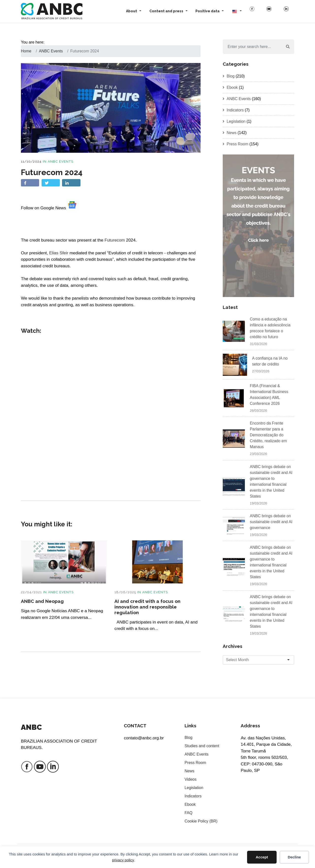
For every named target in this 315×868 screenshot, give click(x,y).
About (132, 11)
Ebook (232, 87)
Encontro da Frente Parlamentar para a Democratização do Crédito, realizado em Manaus (268, 435)
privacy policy (123, 860)
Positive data (207, 11)
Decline (294, 857)
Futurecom (115, 240)
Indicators (235, 110)
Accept (262, 857)
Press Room (237, 144)
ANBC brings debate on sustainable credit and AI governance (271, 522)
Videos (191, 779)
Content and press (166, 11)
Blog (231, 76)
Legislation (236, 121)
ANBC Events (61, 161)
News (232, 133)
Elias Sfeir (59, 253)
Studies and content (202, 746)
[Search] (252, 47)
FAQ (189, 813)
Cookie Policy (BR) (201, 821)
